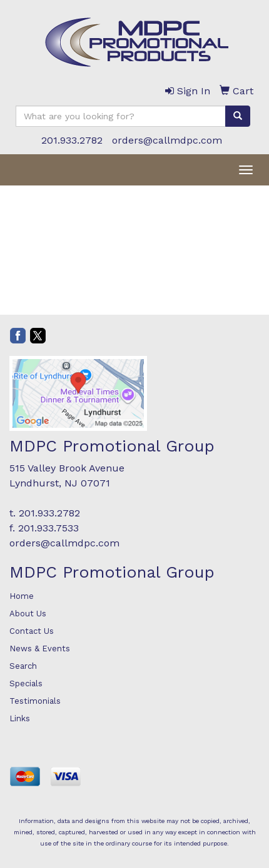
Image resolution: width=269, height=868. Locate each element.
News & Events (40, 649)
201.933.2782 (72, 140)
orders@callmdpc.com (167, 140)
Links (20, 718)
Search (23, 666)
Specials (26, 683)
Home (22, 596)
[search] (238, 116)
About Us (28, 614)
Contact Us (32, 631)
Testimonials (35, 701)
